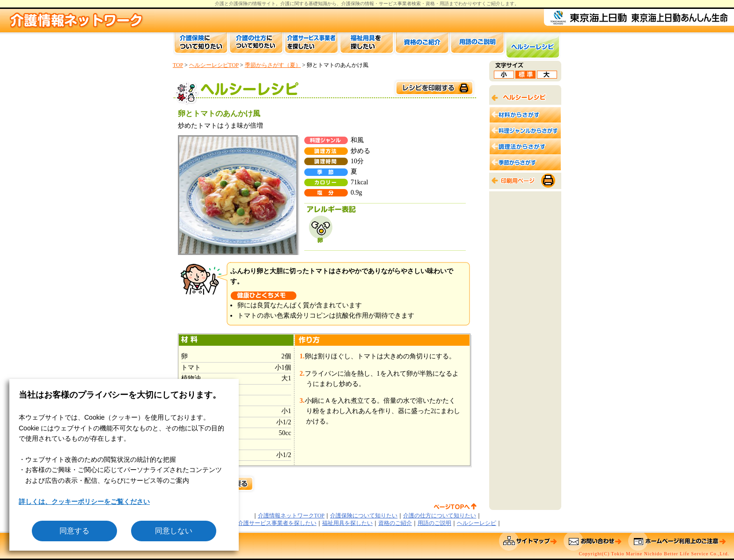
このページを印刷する (434, 88)
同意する (74, 531)
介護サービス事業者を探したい (277, 523)
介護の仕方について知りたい (440, 516)
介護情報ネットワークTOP (291, 516)
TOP (178, 65)
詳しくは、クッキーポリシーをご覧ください (84, 502)
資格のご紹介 (395, 523)
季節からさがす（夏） (273, 65)
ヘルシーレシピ (477, 523)
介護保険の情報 (358, 4)
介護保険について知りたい (364, 516)
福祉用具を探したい (347, 523)
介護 (285, 4)
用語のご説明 (434, 523)
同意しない (174, 531)
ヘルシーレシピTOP (214, 65)
